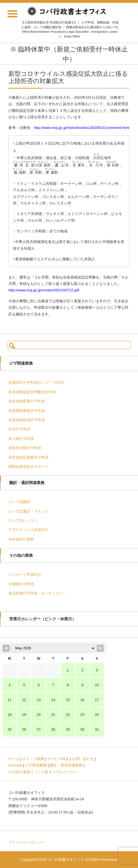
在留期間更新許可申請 (27, 411)
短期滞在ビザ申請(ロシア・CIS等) (36, 382)
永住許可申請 (19, 429)
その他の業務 (19, 772)
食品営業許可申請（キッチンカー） (38, 593)
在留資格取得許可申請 (27, 420)
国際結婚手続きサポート (28, 467)
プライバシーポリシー (27, 842)
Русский (15, 765)
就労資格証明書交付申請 (28, 457)
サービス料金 (58, 759)
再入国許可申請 (21, 439)
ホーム (14, 759)
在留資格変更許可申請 (27, 401)
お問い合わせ (83, 759)
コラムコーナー (65, 772)
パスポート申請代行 (25, 575)
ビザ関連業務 (36, 765)
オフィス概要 (33, 759)
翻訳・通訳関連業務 (66, 765)
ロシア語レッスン (23, 521)
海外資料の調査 (21, 539)
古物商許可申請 (21, 584)
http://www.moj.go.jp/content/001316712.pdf (44, 290)
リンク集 (41, 772)
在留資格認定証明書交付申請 (32, 392)
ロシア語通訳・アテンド (28, 511)
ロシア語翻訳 (19, 502)
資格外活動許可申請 (25, 448)
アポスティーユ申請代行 (28, 530)
